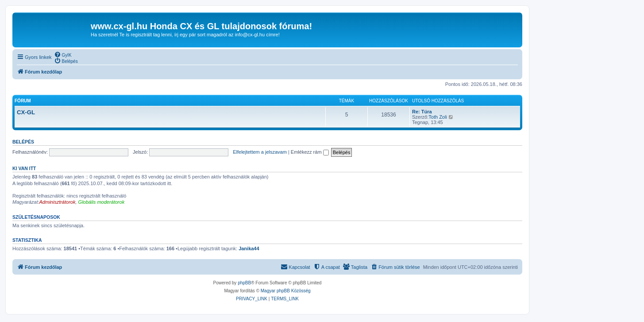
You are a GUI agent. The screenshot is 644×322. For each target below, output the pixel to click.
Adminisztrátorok (58, 202)
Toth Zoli (438, 117)
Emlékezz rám (310, 152)
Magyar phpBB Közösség (286, 291)
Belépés (23, 142)
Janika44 (249, 248)
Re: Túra (422, 112)
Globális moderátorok (102, 202)
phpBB (244, 283)
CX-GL (26, 112)
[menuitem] (63, 54)
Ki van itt (24, 168)
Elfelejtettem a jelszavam (260, 152)
